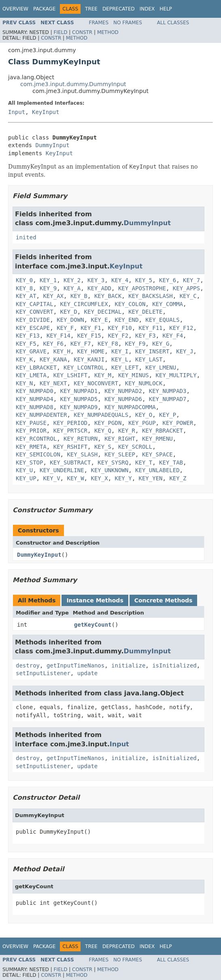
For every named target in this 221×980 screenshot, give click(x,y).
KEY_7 (191, 280)
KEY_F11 (150, 328)
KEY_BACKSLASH (151, 296)
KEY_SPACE (157, 454)
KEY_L (120, 359)
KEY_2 (72, 280)
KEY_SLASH (82, 454)
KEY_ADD (99, 288)
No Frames (128, 23)
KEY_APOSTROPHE (142, 288)
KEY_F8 (108, 344)
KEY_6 (168, 280)
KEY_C (188, 296)
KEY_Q (103, 431)
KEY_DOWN (70, 320)
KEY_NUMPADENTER (41, 415)
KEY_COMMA (168, 304)
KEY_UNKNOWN (109, 470)
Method (108, 32)
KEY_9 (48, 288)
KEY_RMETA (31, 447)
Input (17, 112)
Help (166, 9)
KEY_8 (24, 288)
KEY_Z (178, 478)
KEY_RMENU (157, 439)
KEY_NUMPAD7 (168, 399)
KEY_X (99, 478)
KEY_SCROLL (135, 447)
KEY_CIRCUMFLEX (84, 304)
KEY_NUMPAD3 (168, 391)
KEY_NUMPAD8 (35, 407)
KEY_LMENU (161, 367)
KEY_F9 (135, 344)
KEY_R (127, 431)
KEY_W (75, 478)
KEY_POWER (178, 423)
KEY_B (79, 296)
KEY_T (144, 463)
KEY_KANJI (89, 359)
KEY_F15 (89, 336)
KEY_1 (48, 280)
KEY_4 (120, 280)
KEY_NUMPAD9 (79, 407)
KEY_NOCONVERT (96, 383)
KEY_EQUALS (162, 320)
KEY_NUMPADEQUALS (101, 415)
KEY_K (24, 359)
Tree (91, 9)
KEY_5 (144, 280)
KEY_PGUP (142, 423)
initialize (128, 665)
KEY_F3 (146, 336)
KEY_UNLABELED (157, 470)
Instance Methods (95, 600)
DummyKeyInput (39, 555)
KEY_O (144, 415)
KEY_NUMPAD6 (123, 399)
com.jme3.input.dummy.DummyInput (73, 84)
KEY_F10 (120, 328)
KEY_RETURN (81, 439)
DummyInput (52, 145)
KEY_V (51, 478)
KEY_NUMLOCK (144, 383)
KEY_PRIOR (31, 431)
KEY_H (62, 351)
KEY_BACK (108, 296)
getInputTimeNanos (75, 665)
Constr (82, 32)
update (88, 673)
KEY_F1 (91, 328)
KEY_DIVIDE (33, 320)
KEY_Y (123, 478)
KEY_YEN (151, 478)
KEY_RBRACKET (163, 431)
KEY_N (24, 383)
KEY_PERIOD (70, 423)
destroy (28, 665)
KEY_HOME (91, 351)
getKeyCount (93, 625)
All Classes (173, 23)
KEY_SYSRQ (113, 463)
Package (44, 9)
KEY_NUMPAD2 (123, 391)
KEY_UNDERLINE (62, 470)
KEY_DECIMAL (103, 312)
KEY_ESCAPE (33, 328)
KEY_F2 (118, 336)
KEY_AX (53, 296)
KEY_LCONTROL (84, 367)
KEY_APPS (186, 288)
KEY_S (103, 447)
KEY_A (72, 288)
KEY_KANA (53, 359)
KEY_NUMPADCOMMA (130, 407)
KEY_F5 (26, 344)
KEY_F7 (81, 344)
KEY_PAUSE (31, 423)
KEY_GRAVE (31, 351)
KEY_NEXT (53, 383)
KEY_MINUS (134, 375)
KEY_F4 (173, 336)
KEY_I (120, 351)
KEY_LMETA (31, 375)
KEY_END (126, 320)
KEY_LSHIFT (70, 375)
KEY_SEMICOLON (38, 454)
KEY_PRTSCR (70, 431)
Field (60, 32)
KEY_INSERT (152, 351)
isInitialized (174, 665)
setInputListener (43, 673)
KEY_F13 (28, 336)
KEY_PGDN (108, 423)
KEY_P (168, 415)
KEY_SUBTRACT (70, 463)
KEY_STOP (29, 463)
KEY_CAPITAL (35, 304)
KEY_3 (96, 280)
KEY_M (103, 375)
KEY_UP (26, 478)
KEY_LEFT (125, 367)
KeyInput (46, 112)
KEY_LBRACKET (36, 367)
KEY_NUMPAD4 (35, 399)
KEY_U (24, 470)
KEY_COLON (130, 304)
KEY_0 (24, 280)
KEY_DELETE (145, 312)
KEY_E (99, 320)
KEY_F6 (53, 344)
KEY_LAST (149, 359)
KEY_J (185, 351)
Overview (15, 9)
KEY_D (69, 312)
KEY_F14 (58, 336)
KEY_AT (26, 296)
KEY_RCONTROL (36, 439)
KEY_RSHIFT (70, 447)
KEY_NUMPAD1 (79, 391)
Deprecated (119, 9)
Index (147, 9)
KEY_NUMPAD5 (79, 399)
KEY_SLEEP (120, 454)
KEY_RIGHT (120, 439)
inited (26, 237)
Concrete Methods (164, 600)
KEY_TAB (171, 463)
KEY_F (65, 328)
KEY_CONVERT (35, 312)
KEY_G (161, 344)
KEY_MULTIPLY (176, 375)
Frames (99, 23)
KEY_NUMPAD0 (35, 391)
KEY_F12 (181, 328)
